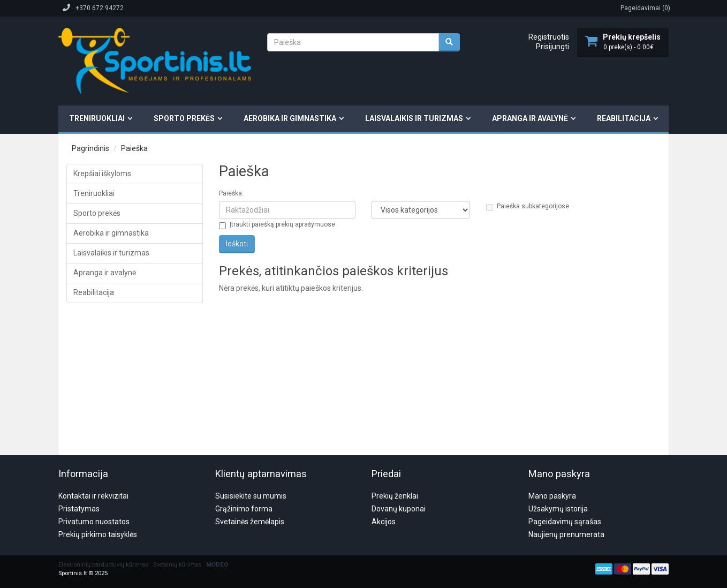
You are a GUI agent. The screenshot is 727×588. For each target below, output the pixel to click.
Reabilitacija (624, 118)
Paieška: (231, 193)
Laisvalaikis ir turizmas (414, 118)
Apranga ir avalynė (530, 118)
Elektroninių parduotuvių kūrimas (103, 513)
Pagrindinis (90, 148)
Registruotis (549, 37)
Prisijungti (552, 47)
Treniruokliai (97, 118)
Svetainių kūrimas (177, 513)
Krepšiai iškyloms (102, 174)
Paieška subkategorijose (528, 207)
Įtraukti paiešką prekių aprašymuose (277, 225)
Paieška (134, 148)
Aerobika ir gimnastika (290, 118)
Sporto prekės (184, 118)
